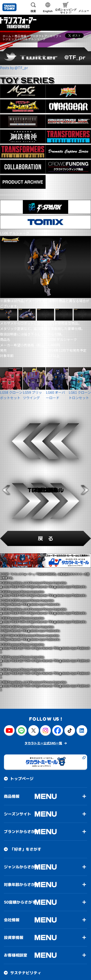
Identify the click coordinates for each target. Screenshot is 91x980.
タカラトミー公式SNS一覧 (43, 743)
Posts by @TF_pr (14, 68)
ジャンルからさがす (21, 867)
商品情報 (20, 36)
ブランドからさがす (21, 832)
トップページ (22, 779)
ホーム (7, 36)
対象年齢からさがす (21, 885)
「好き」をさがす (26, 849)
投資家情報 (14, 937)
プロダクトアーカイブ (44, 36)
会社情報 (12, 920)
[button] (6, 490)
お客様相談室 (16, 955)
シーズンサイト (17, 814)
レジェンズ (10, 39)
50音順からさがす (20, 902)
